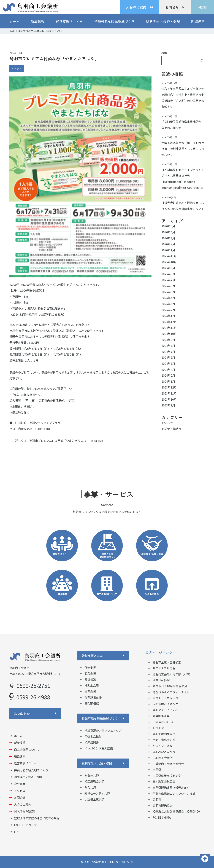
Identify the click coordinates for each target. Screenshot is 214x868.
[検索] (202, 61)
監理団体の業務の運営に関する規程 (37, 818)
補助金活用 (92, 685)
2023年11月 (169, 393)
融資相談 (90, 679)
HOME (12, 31)
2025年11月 (169, 256)
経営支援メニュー (69, 21)
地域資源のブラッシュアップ (103, 730)
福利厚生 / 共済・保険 (163, 21)
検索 (164, 53)
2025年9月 (168, 268)
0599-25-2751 (30, 685)
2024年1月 (168, 381)
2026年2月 (168, 244)
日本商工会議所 (162, 758)
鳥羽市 (157, 799)
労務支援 (90, 691)
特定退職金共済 (94, 781)
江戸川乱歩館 (161, 680)
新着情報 (38, 21)
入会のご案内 (139, 7)
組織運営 (198, 21)
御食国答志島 (161, 716)
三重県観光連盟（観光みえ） (171, 787)
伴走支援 (90, 668)
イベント (17, 69)
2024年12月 (169, 322)
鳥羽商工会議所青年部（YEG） (172, 674)
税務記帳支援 (93, 697)
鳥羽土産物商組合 (164, 734)
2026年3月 (168, 238)
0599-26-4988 (30, 697)
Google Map (22, 713)
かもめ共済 (92, 775)
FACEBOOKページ (25, 825)
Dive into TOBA (163, 722)
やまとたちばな (162, 746)
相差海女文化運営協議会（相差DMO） (177, 811)
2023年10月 (169, 399)
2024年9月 (168, 340)
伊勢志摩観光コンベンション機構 (174, 794)
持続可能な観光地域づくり (114, 21)
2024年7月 (168, 352)
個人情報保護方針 (25, 811)
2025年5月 (168, 292)
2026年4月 (168, 232)
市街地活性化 (93, 736)
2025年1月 (168, 316)
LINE (17, 832)
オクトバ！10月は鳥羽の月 (170, 686)
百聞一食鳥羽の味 (164, 740)
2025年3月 (168, 304)
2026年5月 (168, 226)
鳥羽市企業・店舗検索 (167, 662)
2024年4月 (168, 369)
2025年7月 (168, 280)
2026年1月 (168, 250)
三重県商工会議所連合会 (168, 764)
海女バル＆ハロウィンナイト (171, 692)
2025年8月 (168, 274)
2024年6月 (168, 357)
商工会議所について (27, 749)
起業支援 (90, 673)
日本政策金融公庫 (164, 781)
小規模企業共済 (94, 799)
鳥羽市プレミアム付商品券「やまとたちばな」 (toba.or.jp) (67, 441)
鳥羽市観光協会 (162, 805)
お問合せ (175, 7)
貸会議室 (20, 784)
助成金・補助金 (171, 429)
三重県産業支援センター (168, 776)
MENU (203, 7)
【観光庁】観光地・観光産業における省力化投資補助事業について (183, 206)
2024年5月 (168, 363)
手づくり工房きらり (165, 698)
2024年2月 (168, 375)
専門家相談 (92, 703)
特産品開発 (92, 742)
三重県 (157, 770)
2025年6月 (168, 286)
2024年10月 (169, 334)
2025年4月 (168, 298)
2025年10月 (169, 262)
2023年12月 (169, 387)
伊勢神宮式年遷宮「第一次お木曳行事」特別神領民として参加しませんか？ (183, 149)
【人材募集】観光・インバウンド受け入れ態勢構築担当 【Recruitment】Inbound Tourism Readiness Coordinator (183, 179)
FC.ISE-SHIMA (162, 817)
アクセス (20, 791)
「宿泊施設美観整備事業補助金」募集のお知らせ (183, 125)
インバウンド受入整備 (99, 748)
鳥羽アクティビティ (165, 710)
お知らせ (167, 423)
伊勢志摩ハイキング (165, 704)
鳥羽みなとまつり (164, 752)
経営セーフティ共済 (97, 793)
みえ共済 (90, 787)
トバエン (158, 728)
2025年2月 (168, 310)
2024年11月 (169, 328)
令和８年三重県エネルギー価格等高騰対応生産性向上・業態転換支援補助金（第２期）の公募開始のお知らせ (183, 97)
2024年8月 (168, 345)
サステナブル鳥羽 (164, 668)
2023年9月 (168, 405)
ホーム (14, 21)
